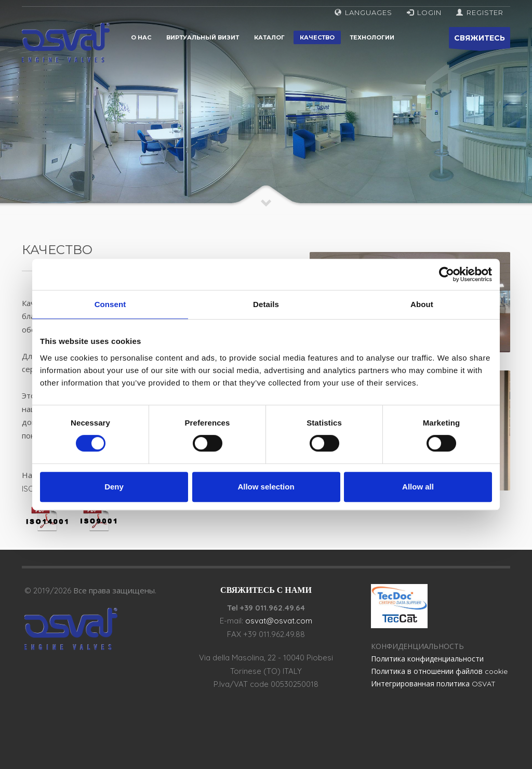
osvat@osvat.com (279, 621)
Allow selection (266, 487)
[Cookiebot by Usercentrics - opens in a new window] (447, 274)
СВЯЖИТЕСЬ (480, 41)
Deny (114, 487)
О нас (141, 37)
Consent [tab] (110, 304)
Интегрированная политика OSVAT (433, 684)
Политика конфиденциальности (427, 659)
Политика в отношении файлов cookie (439, 671)
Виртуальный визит (203, 37)
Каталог (269, 37)
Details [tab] (266, 304)
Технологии (372, 37)
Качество (317, 37)
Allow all (418, 487)
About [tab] (422, 304)
